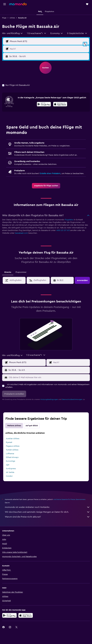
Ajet (8, 465)
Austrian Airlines (13, 439)
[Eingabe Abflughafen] (49, 41)
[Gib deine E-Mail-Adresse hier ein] (49, 377)
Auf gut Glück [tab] (32, 426)
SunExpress (11, 469)
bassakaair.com (21, 233)
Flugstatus (69, 220)
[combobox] (13, 33)
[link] (46, 186)
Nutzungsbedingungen (49, 399)
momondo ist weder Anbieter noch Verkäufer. (47, 507)
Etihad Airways (12, 457)
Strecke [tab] (8, 272)
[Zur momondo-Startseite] (18, 4)
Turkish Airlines (12, 450)
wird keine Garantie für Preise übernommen (69, 499)
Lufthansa (10, 454)
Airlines (12, 18)
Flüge (4, 18)
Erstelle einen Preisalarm (50, 174)
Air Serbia (10, 472)
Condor (9, 476)
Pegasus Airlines (13, 446)
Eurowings (11, 461)
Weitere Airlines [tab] (14, 426)
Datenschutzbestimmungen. (72, 399)
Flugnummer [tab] (21, 272)
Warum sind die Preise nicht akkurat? (47, 517)
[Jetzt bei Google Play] (44, 105)
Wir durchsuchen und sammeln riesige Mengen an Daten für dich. (47, 512)
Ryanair (9, 442)
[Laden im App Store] (60, 105)
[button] (5, 4)
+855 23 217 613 (63, 230)
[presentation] (60, 104)
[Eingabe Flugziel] (49, 49)
